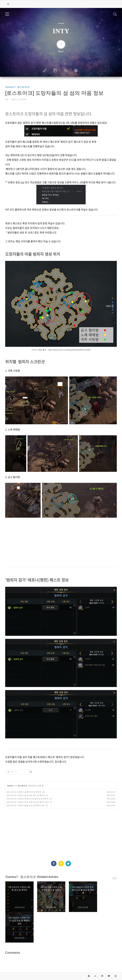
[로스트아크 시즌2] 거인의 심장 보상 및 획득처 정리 (28, 802)
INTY (61, 31)
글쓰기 (45, 70)
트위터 (68, 864)
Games (10, 786)
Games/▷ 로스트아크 (17, 87)
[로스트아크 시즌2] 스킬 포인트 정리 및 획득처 (26, 795)
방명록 (56, 70)
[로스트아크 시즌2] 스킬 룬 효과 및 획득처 (24, 792)
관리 (76, 70)
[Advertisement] (61, 542)
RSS (66, 70)
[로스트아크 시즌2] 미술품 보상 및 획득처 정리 (26, 805)
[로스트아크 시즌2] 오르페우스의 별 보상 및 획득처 (28, 799)
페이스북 (54, 864)
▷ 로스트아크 (21, 786)
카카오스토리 (61, 864)
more (115, 878)
